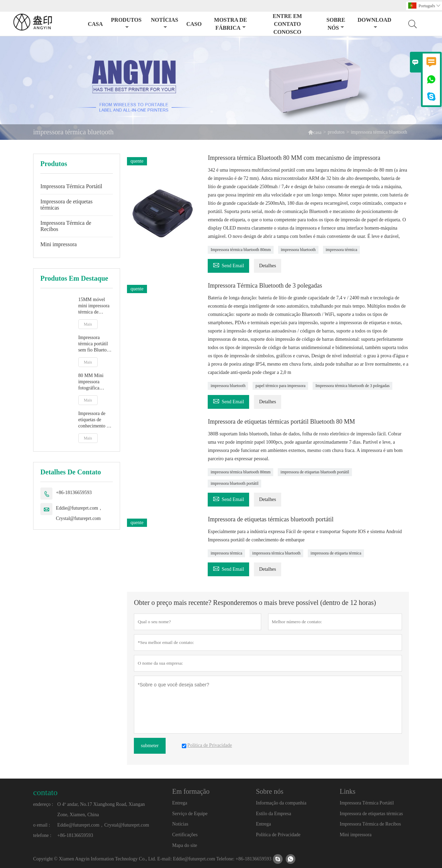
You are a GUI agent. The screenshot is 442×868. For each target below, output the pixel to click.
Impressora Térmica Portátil (71, 186)
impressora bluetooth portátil (234, 483)
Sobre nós (336, 24)
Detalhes (268, 266)
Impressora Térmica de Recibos (66, 226)
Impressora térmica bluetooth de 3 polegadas (352, 386)
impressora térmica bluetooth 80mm (240, 472)
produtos (336, 132)
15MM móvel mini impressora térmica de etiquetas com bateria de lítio (94, 306)
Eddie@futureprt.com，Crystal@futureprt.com (79, 513)
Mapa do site (185, 845)
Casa (95, 24)
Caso (194, 24)
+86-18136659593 (74, 493)
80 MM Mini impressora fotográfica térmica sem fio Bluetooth (93, 382)
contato (45, 792)
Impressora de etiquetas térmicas (66, 205)
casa (317, 132)
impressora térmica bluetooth (276, 553)
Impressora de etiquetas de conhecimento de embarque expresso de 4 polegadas (95, 420)
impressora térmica (342, 250)
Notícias (164, 23)
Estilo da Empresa (274, 814)
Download (374, 23)
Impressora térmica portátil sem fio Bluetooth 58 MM (96, 344)
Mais (88, 324)
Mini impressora (58, 244)
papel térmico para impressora (280, 386)
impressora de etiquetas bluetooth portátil (315, 472)
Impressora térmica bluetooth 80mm (240, 250)
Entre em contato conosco (287, 24)
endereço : (43, 804)
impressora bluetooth (298, 250)
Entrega (180, 803)
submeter (150, 746)
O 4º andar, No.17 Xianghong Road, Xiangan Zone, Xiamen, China (101, 809)
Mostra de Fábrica (230, 24)
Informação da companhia (281, 803)
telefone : (42, 835)
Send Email (228, 265)
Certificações (185, 835)
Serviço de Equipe (190, 814)
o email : (42, 825)
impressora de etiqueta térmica (336, 553)
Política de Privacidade (278, 835)
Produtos (126, 23)
